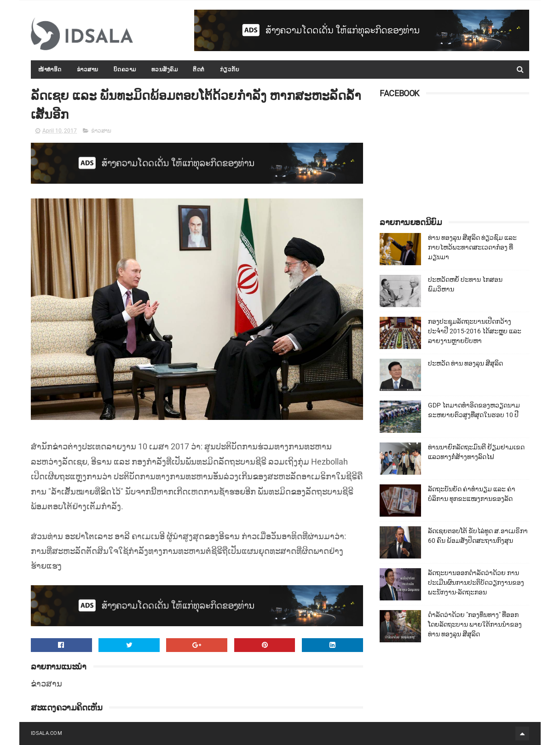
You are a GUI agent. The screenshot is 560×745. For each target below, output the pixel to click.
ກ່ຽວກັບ (230, 70)
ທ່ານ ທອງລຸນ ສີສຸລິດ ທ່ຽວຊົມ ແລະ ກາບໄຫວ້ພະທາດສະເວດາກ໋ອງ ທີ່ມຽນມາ (472, 247)
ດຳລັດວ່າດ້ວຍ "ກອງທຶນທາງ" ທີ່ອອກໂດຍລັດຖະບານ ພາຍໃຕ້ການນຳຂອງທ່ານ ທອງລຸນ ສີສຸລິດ (475, 624)
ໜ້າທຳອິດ (50, 70)
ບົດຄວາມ (125, 70)
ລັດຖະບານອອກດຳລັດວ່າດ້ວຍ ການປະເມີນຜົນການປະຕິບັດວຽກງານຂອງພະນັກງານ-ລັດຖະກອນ (476, 582)
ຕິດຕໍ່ (199, 70)
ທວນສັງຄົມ (165, 70)
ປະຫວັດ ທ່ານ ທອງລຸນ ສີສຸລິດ (465, 363)
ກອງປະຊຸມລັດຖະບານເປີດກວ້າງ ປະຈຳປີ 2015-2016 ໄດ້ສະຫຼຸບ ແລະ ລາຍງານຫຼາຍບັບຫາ (475, 331)
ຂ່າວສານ (88, 70)
